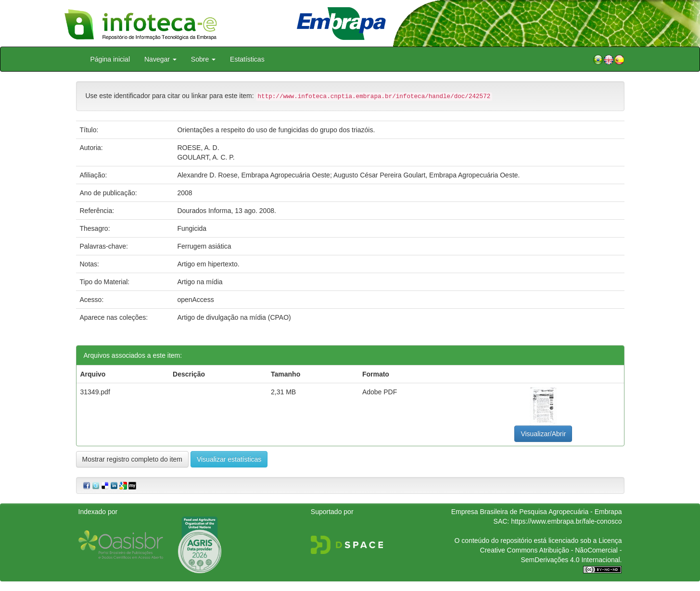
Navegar (160, 59)
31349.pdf (95, 392)
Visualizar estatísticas (229, 459)
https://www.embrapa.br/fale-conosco (566, 521)
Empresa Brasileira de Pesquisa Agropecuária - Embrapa (537, 512)
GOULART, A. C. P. (206, 157)
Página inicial (110, 59)
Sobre (203, 59)
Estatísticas (247, 59)
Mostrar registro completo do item (133, 459)
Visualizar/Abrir (543, 434)
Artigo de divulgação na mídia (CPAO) (234, 317)
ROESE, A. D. (198, 148)
